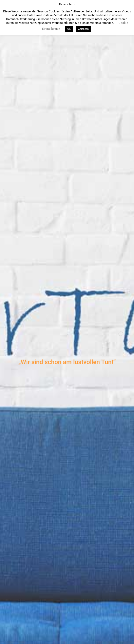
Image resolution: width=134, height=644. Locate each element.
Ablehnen (83, 29)
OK (69, 29)
